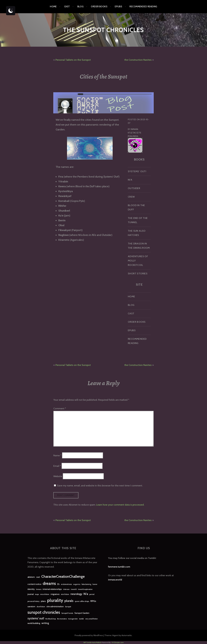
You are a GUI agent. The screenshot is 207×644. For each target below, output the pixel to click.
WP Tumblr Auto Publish (92, 642)
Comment (60, 408)
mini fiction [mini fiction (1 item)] (65, 594)
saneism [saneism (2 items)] (31, 606)
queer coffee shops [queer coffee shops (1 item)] (82, 601)
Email (57, 466)
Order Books (99, 7)
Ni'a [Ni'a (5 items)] (86, 594)
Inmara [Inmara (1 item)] (39, 589)
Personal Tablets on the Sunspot (73, 60)
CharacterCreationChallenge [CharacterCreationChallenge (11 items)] (63, 576)
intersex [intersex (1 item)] (66, 589)
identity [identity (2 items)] (31, 589)
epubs (118, 7)
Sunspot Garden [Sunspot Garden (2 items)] (82, 613)
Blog (80, 7)
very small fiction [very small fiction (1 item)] (91, 619)
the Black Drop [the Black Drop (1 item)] (51, 619)
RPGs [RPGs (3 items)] (93, 601)
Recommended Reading (143, 7)
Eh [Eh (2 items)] (58, 584)
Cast (67, 7)
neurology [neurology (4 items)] (76, 594)
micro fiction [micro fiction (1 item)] (45, 594)
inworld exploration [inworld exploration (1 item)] (85, 589)
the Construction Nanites (138, 60)
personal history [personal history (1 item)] (34, 601)
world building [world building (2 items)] (34, 623)
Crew (131, 197)
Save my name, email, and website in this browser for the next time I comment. (100, 486)
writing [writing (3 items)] (45, 623)
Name (57, 455)
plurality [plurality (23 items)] (55, 600)
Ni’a (130, 180)
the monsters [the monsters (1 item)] (62, 619)
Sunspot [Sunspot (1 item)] (68, 607)
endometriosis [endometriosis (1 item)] (66, 584)
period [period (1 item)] (92, 594)
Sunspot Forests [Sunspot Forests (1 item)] (67, 613)
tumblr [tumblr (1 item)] (82, 619)
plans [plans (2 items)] (43, 601)
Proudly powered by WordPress (89, 635)
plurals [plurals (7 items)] (69, 601)
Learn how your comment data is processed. (120, 505)
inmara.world (115, 580)
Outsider (134, 188)
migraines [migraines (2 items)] (55, 594)
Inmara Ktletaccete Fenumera (135, 133)
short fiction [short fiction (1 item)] (41, 607)
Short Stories (138, 274)
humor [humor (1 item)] (95, 584)
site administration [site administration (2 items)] (55, 606)
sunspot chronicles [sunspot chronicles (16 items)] (44, 612)
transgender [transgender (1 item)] (73, 619)
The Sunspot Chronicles (103, 30)
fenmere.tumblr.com (119, 567)
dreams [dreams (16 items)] (49, 583)
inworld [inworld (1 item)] (74, 589)
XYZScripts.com (118, 642)
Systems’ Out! (137, 171)
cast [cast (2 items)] (38, 577)
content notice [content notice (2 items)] (34, 584)
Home (53, 7)
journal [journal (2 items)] (31, 594)
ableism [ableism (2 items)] (31, 577)
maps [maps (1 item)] (37, 594)
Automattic (127, 635)
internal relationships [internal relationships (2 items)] (52, 589)
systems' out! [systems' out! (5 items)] (36, 618)
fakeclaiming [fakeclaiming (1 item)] (86, 584)
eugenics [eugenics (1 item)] (77, 584)
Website (58, 476)
